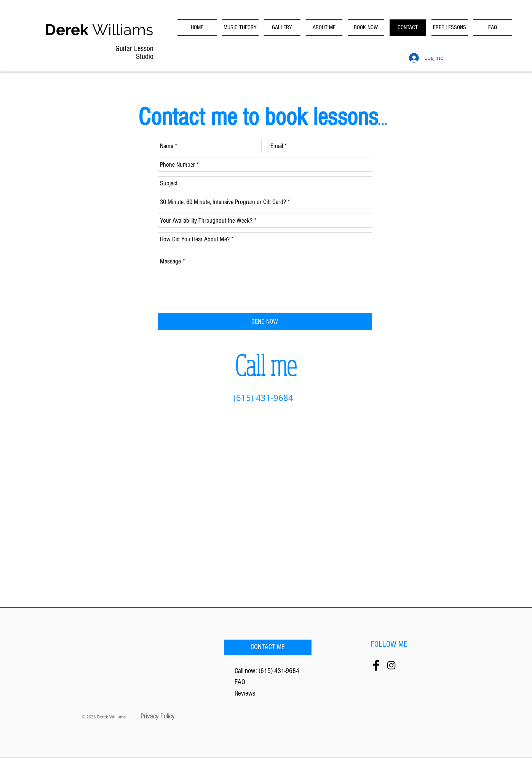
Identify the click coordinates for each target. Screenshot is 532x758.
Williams (99, 30)
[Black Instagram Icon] (391, 665)
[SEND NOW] (265, 322)
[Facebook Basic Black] (376, 665)
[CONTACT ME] (268, 647)
